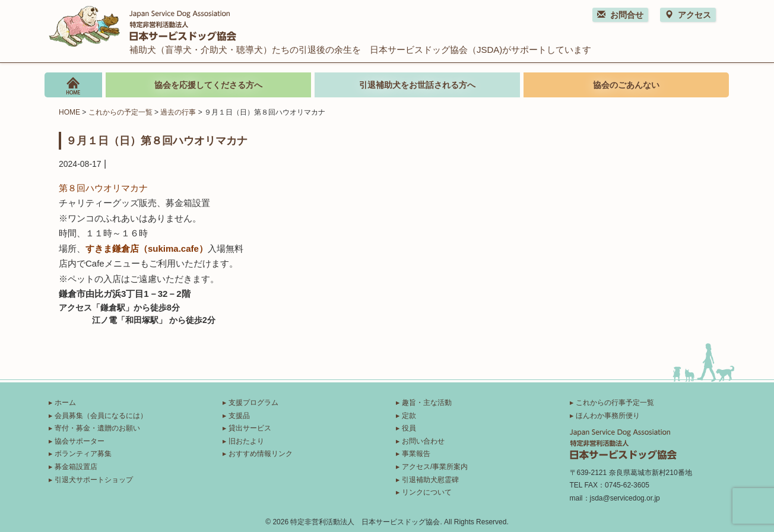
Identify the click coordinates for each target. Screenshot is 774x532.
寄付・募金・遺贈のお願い (97, 428)
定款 (409, 416)
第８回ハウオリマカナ (103, 188)
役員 (409, 428)
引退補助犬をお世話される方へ (417, 85)
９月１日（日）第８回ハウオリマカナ (157, 140)
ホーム (65, 403)
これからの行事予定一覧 (615, 403)
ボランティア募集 (83, 454)
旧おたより (246, 441)
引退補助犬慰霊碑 (430, 480)
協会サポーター (80, 441)
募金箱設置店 (76, 467)
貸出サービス (250, 428)
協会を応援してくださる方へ (208, 85)
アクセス (688, 15)
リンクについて (427, 492)
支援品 (239, 416)
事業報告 (416, 454)
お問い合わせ (423, 441)
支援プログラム (253, 403)
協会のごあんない (626, 85)
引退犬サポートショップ (94, 480)
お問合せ (620, 15)
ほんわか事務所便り (608, 416)
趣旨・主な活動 (427, 403)
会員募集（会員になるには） (101, 416)
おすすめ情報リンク (261, 454)
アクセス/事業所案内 (435, 467)
